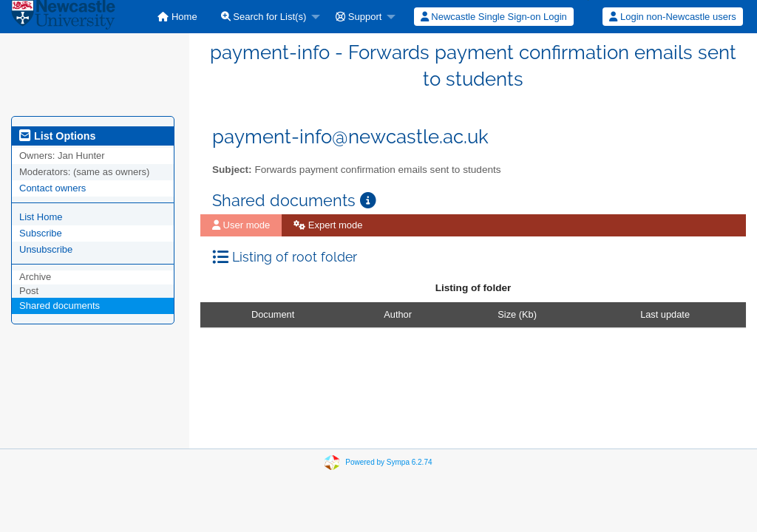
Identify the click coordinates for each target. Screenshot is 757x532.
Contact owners (52, 188)
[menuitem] (177, 17)
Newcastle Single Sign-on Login (494, 17)
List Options (57, 136)
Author (398, 314)
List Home (41, 217)
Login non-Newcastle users (672, 17)
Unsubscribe (46, 249)
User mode (241, 225)
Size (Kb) (517, 314)
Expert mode (328, 225)
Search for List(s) (264, 17)
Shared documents (60, 306)
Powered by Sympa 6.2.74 (388, 462)
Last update (665, 314)
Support (359, 17)
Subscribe (41, 233)
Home (177, 17)
